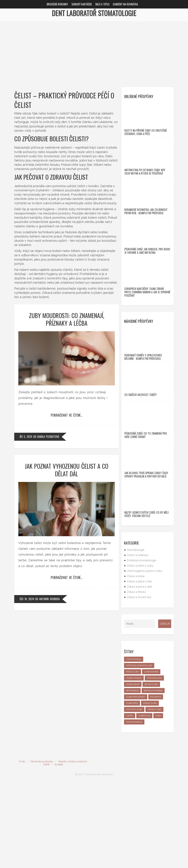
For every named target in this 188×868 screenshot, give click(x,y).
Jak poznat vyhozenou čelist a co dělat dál (67, 470)
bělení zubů (151, 770)
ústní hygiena (134, 745)
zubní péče (132, 788)
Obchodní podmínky (42, 847)
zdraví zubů (150, 788)
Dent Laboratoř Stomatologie (94, 13)
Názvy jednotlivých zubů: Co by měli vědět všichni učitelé (147, 599)
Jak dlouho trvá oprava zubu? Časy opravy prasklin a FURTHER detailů (146, 551)
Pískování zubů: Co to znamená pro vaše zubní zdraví (146, 503)
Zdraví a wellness (138, 640)
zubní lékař (133, 770)
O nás (22, 847)
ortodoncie (132, 776)
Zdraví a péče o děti (139, 672)
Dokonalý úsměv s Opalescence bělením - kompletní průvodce (143, 408)
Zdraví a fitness (136, 677)
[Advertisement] (94, 47)
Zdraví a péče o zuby (140, 651)
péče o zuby (133, 757)
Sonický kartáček (82, 4)
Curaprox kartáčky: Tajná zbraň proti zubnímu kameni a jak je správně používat (147, 335)
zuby (158, 801)
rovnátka (156, 782)
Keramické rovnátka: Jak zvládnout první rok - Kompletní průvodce (146, 237)
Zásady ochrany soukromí (73, 847)
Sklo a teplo (102, 4)
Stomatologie (136, 635)
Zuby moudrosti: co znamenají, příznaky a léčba (67, 319)
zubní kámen (151, 757)
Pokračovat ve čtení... (67, 415)
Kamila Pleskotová (48, 437)
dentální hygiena (153, 776)
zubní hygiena (134, 763)
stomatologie (154, 763)
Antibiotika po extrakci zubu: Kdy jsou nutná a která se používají (145, 189)
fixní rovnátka (134, 807)
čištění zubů (154, 795)
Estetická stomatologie (142, 646)
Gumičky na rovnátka (125, 4)
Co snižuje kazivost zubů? (141, 454)
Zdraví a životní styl (139, 683)
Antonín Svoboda (49, 599)
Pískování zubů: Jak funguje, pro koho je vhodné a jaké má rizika (147, 285)
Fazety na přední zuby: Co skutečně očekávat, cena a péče (146, 141)
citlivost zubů (134, 795)
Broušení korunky (57, 4)
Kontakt (59, 850)
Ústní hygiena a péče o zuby (145, 656)
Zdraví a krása (136, 661)
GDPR (46, 850)
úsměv (130, 801)
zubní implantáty (136, 782)
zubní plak (144, 801)
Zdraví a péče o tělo (139, 667)
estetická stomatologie (139, 751)
